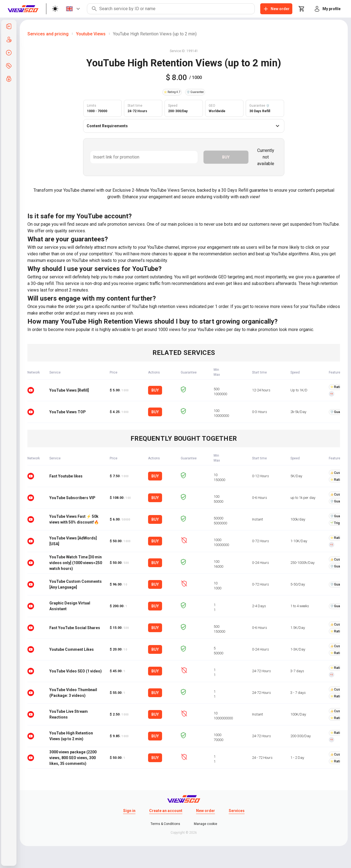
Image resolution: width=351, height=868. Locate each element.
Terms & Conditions (165, 824)
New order (206, 811)
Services (237, 811)
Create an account (166, 811)
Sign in (129, 811)
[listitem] (9, 26)
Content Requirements (184, 126)
